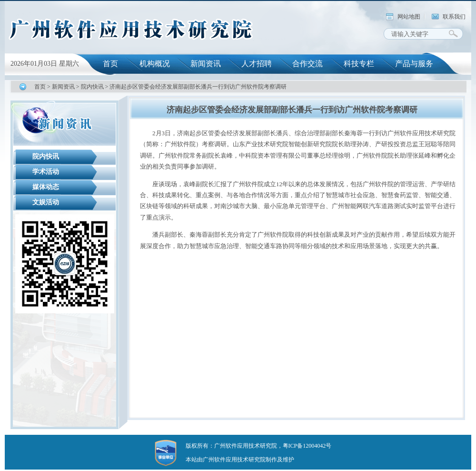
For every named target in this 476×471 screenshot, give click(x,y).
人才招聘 (257, 64)
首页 (110, 64)
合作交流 (307, 64)
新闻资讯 (206, 64)
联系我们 (454, 17)
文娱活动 (46, 202)
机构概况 (155, 64)
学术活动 (46, 172)
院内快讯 (92, 87)
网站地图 (409, 17)
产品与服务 (414, 64)
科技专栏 (359, 64)
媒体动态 (46, 187)
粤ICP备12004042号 (307, 446)
